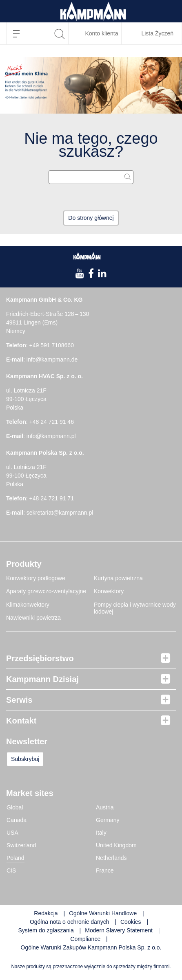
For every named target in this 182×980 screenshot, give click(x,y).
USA (12, 833)
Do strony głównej (91, 218)
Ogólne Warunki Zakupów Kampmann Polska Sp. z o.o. (91, 947)
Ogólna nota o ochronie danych (70, 922)
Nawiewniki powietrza (33, 618)
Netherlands (111, 858)
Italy (101, 833)
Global (15, 807)
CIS (11, 870)
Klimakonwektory (28, 605)
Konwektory (109, 591)
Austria (105, 807)
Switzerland (21, 845)
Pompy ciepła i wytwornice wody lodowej (135, 608)
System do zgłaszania (46, 930)
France (105, 870)
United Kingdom (116, 845)
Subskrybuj (25, 759)
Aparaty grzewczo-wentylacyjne (46, 591)
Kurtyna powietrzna (118, 578)
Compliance (86, 939)
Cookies (131, 922)
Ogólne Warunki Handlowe (103, 913)
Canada (17, 820)
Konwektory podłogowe (36, 578)
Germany (108, 820)
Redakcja (46, 913)
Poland (16, 858)
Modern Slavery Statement (119, 930)
